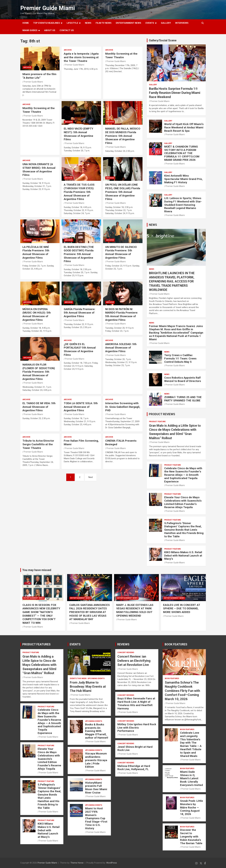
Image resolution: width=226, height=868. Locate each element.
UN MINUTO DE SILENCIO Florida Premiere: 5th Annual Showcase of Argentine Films (121, 252)
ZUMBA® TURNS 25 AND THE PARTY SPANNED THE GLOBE (183, 399)
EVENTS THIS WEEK (78, 678)
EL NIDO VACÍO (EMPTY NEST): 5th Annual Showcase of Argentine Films (78, 134)
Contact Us (67, 30)
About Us (50, 30)
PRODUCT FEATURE (157, 422)
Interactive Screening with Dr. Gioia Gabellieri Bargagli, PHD (123, 407)
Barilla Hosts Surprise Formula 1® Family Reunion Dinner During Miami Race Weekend (175, 93)
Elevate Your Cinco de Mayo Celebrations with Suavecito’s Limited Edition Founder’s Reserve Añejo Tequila (183, 502)
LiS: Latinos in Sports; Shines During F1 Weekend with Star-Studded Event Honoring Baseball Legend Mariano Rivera (183, 205)
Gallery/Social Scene (163, 40)
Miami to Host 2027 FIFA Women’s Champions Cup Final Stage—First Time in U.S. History (96, 818)
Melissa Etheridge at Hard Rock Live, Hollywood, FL (134, 768)
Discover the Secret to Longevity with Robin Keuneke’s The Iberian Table (191, 836)
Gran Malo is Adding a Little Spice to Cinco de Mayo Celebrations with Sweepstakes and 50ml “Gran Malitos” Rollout (39, 665)
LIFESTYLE (72, 23)
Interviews (182, 23)
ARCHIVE (27, 67)
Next (91, 477)
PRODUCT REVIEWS (162, 414)
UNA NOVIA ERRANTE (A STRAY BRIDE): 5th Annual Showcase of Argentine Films (39, 170)
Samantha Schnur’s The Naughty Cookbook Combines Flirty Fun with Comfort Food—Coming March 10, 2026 (182, 691)
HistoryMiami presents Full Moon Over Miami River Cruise (96, 788)
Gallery (153, 85)
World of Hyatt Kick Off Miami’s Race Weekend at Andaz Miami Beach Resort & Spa (184, 127)
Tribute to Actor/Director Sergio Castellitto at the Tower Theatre (38, 444)
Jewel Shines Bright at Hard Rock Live (135, 748)
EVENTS (150, 23)
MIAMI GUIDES (30, 30)
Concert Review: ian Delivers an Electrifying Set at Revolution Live (134, 661)
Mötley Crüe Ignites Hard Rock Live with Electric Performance (137, 728)
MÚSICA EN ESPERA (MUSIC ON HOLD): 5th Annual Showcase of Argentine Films (37, 314)
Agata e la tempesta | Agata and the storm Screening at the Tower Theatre (81, 57)
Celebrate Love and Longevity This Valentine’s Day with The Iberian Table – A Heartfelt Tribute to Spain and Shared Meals (191, 744)
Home (26, 23)
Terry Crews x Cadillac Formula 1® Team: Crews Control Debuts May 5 (180, 358)
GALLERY (166, 23)
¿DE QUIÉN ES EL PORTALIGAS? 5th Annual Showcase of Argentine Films (80, 349)
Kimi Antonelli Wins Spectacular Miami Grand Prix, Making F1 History (183, 179)
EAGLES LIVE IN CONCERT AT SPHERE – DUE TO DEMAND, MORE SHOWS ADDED (182, 608)
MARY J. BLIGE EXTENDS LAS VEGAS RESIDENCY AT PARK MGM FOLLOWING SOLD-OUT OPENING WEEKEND (135, 610)
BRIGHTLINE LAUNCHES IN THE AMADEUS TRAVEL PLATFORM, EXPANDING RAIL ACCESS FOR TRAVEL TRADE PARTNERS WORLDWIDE (172, 281)
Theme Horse (77, 863)
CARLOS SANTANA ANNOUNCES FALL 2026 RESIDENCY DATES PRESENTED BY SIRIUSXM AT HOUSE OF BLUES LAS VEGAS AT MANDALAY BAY (90, 612)
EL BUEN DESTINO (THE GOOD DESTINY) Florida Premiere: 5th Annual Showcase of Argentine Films (79, 254)
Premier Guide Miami (48, 8)
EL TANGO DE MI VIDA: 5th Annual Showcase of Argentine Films (39, 407)
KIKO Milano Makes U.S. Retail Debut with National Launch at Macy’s (183, 556)
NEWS (88, 23)
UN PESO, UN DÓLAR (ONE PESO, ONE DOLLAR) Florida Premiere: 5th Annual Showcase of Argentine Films (123, 192)
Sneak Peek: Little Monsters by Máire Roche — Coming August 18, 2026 (191, 807)
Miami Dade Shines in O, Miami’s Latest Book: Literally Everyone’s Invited (191, 778)
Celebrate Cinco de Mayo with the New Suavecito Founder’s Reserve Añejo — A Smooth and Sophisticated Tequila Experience (183, 475)
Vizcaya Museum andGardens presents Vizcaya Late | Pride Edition (96, 760)
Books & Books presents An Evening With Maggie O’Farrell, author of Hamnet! (97, 731)
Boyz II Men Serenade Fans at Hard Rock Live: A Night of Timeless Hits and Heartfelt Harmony (136, 703)
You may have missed (37, 570)
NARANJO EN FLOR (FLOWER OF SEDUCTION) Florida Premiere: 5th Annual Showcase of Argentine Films (39, 372)
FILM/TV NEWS (104, 23)
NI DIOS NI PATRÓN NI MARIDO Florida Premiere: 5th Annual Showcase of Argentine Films (122, 314)
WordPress (112, 863)
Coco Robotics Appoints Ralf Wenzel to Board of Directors (183, 379)
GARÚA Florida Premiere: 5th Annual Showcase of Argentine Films (80, 313)
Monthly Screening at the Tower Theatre (121, 55)
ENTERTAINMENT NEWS (129, 23)
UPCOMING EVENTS (96, 678)
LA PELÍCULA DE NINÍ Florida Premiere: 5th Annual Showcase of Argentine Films (36, 252)
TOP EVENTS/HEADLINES (47, 23)
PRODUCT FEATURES (36, 644)
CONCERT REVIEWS (126, 652)
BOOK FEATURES (176, 644)
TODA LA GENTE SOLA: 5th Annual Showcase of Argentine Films (81, 407)
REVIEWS (123, 644)
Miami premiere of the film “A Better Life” (39, 76)
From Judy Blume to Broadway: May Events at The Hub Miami (88, 687)
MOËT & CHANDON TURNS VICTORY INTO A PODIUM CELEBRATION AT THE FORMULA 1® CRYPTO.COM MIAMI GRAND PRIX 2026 (182, 153)
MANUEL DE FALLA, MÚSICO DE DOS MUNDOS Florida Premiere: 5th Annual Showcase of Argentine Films (123, 136)
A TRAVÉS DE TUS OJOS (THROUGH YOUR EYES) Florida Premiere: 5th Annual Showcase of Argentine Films (79, 192)
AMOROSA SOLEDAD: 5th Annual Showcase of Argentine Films (121, 348)
